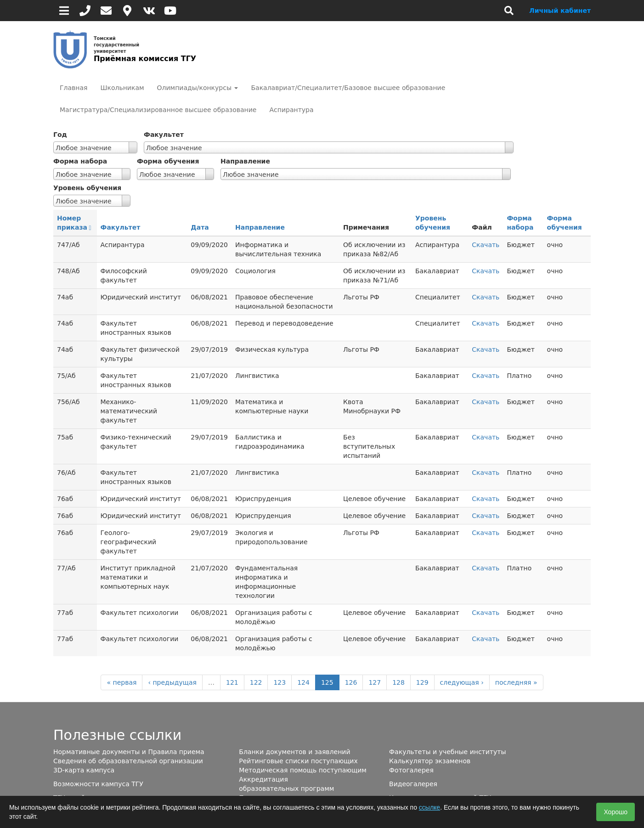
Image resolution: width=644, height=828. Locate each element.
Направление (245, 161)
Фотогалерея (411, 770)
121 (232, 682)
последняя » (516, 682)
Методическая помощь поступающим (303, 770)
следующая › (462, 682)
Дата (200, 227)
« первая (121, 682)
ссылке (429, 807)
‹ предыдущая (172, 682)
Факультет (164, 135)
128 (398, 682)
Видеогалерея (413, 784)
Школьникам (122, 88)
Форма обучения (168, 161)
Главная (73, 88)
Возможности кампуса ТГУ (98, 784)
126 (351, 682)
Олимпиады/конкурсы (198, 88)
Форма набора (80, 161)
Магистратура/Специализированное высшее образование (158, 110)
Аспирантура (291, 110)
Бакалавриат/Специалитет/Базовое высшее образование (348, 88)
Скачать (486, 245)
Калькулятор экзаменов (430, 761)
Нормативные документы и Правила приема (129, 752)
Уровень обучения (87, 188)
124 (303, 682)
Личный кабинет (560, 11)
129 (422, 682)
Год (60, 135)
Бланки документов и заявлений (294, 752)
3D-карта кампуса (84, 770)
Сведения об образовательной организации (128, 761)
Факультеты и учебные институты (447, 752)
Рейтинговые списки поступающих (298, 761)
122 (256, 682)
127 (375, 682)
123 (280, 682)
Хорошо (616, 812)
